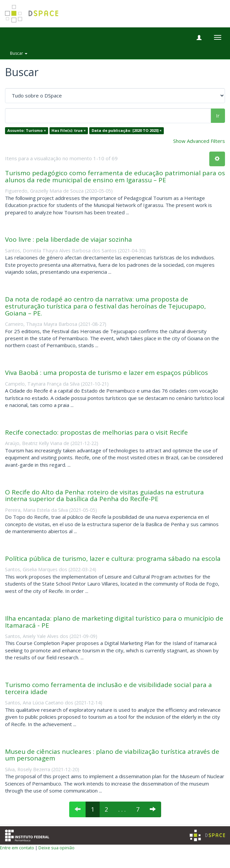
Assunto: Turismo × (27, 131)
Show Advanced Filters (199, 141)
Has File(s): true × (69, 131)
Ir (218, 116)
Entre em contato (17, 848)
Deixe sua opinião (56, 848)
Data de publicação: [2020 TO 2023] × (127, 131)
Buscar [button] (19, 53)
